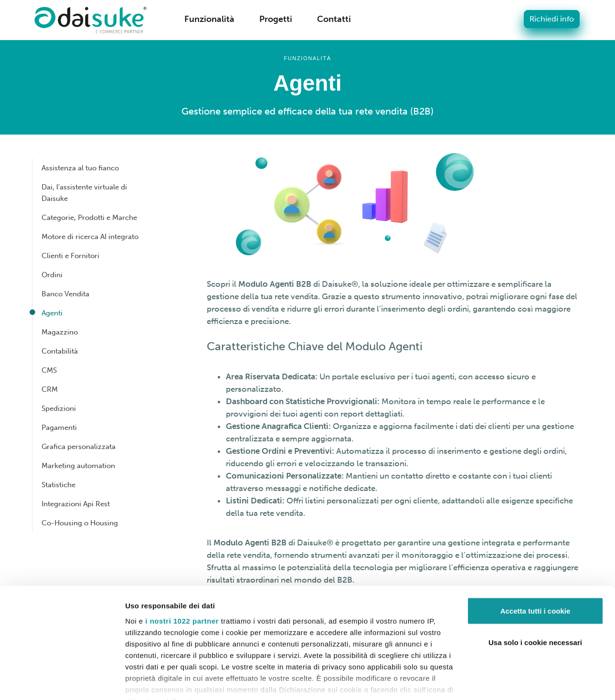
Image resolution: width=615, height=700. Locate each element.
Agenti (52, 313)
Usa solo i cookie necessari (535, 598)
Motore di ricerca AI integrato (90, 237)
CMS (49, 370)
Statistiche (58, 485)
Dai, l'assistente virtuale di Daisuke (84, 193)
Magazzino (60, 332)
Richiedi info (552, 19)
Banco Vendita (65, 294)
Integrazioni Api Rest (76, 504)
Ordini (52, 275)
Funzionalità (209, 19)
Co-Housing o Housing (80, 523)
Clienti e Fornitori (70, 256)
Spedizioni (59, 408)
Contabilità (60, 351)
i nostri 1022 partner (182, 576)
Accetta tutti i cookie (535, 566)
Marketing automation (78, 466)
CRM (50, 389)
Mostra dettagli (151, 681)
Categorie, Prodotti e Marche (89, 218)
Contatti (334, 19)
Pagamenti (59, 428)
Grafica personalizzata (79, 447)
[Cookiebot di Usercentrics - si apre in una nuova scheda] (62, 681)
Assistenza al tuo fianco (80, 168)
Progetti (276, 19)
